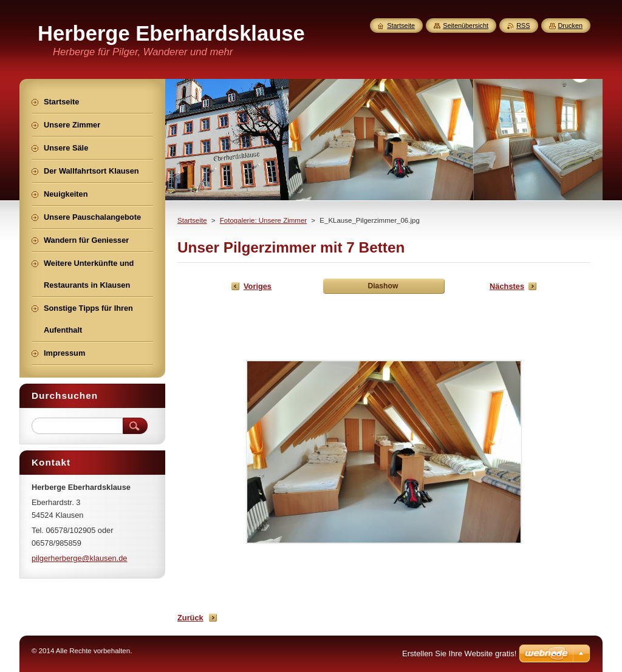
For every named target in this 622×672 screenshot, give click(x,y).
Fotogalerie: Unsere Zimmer (263, 220)
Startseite (192, 220)
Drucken (571, 25)
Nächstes (507, 286)
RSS (523, 25)
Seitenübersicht (466, 25)
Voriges (258, 286)
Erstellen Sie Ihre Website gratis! (459, 653)
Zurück (190, 618)
